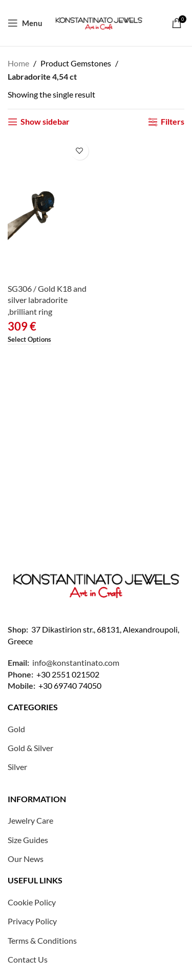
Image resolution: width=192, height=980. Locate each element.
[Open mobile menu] (25, 23)
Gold (16, 729)
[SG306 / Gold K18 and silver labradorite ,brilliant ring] (51, 208)
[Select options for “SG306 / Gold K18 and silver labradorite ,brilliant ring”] (29, 340)
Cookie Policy (32, 902)
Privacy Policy (32, 921)
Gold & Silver (30, 748)
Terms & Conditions (42, 940)
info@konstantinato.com (76, 662)
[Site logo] (99, 22)
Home (18, 63)
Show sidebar (45, 122)
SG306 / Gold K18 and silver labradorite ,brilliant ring (47, 300)
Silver (17, 767)
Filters (173, 122)
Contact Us (28, 959)
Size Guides (28, 840)
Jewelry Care (30, 820)
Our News (26, 859)
